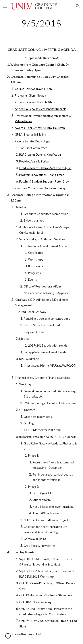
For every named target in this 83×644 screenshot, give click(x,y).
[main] (42, 23)
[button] (5, 6)
